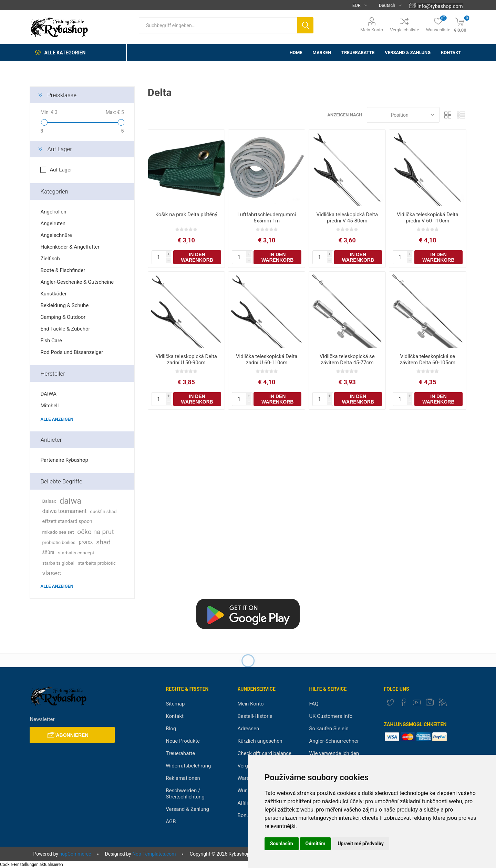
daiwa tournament (64, 511)
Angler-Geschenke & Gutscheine (77, 282)
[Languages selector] (387, 5)
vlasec (51, 573)
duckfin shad (103, 511)
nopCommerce (75, 854)
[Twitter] (391, 702)
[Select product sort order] (403, 115)
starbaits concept (76, 553)
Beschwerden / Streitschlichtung (185, 794)
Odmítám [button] (316, 844)
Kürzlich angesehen (260, 741)
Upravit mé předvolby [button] (360, 844)
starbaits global (58, 563)
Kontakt (175, 716)
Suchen (305, 25)
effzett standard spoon (67, 521)
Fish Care (51, 341)
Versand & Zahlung (187, 809)
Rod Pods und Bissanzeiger (72, 352)
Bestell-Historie (255, 716)
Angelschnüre (56, 235)
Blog (171, 729)
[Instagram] (430, 702)
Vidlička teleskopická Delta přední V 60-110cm (428, 218)
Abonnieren (72, 735)
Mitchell (49, 406)
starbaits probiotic (97, 563)
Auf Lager (60, 149)
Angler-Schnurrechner (334, 741)
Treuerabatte (180, 753)
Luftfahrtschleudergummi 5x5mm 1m (267, 218)
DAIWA (48, 394)
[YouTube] (417, 702)
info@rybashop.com (440, 6)
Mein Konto (372, 30)
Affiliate (246, 803)
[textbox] (218, 25)
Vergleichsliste (405, 30)
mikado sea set (58, 532)
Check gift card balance (264, 753)
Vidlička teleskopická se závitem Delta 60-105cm (428, 359)
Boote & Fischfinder (63, 270)
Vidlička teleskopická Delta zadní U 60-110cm (267, 359)
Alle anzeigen (57, 419)
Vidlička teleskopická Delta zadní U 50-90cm (186, 359)
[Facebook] (404, 702)
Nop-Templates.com (154, 854)
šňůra (48, 552)
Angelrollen (53, 212)
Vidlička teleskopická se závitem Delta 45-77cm (347, 359)
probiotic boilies (59, 542)
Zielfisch (50, 259)
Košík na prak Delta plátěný (186, 215)
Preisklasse (62, 95)
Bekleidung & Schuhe (64, 305)
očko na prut (95, 532)
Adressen (248, 729)
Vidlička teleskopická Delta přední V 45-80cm (347, 218)
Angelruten (53, 223)
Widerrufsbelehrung (188, 766)
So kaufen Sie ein (329, 729)
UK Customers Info (331, 716)
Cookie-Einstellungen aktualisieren (32, 865)
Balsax (49, 501)
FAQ (314, 704)
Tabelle (448, 115)
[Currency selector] (357, 5)
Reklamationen (183, 778)
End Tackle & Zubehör (65, 329)
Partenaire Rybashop (64, 460)
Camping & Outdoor (63, 317)
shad (103, 542)
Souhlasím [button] (282, 844)
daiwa (71, 501)
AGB (171, 822)
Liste (461, 115)
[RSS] (443, 702)
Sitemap (175, 704)
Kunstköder (53, 294)
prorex (86, 542)
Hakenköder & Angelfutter (70, 247)
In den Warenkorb (197, 257)
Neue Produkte (183, 741)
